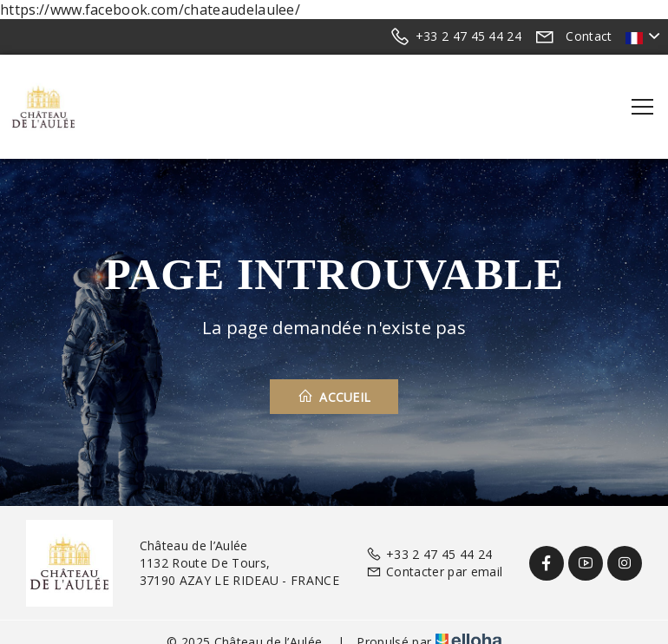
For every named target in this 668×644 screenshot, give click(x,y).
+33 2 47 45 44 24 (429, 554)
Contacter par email (434, 572)
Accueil (334, 397)
